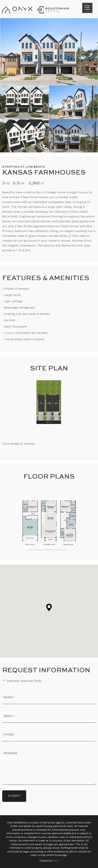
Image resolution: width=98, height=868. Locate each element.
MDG (56, 861)
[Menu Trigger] (87, 8)
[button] (49, 607)
